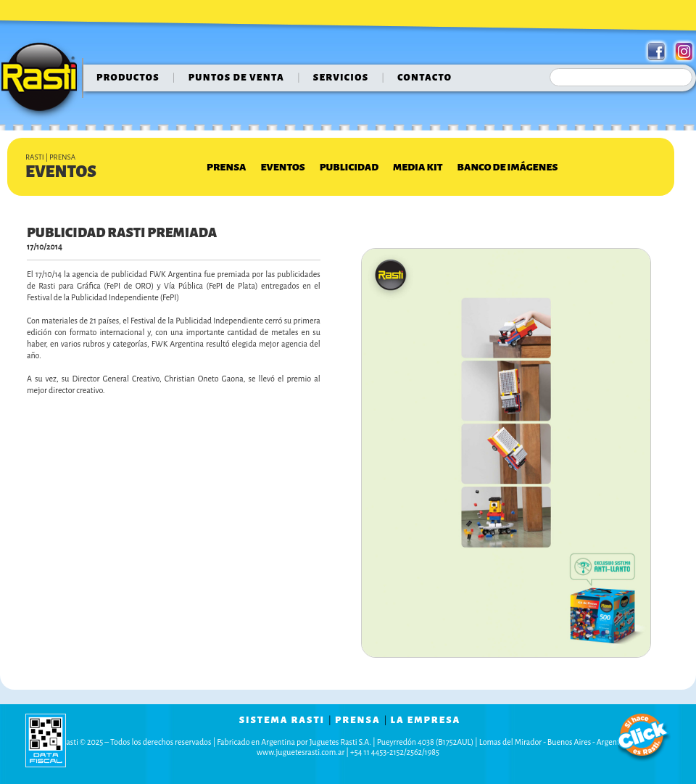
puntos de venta (236, 78)
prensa (358, 720)
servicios (341, 78)
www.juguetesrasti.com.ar (301, 752)
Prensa (226, 167)
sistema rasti (282, 720)
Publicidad (349, 167)
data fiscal (46, 740)
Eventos (282, 167)
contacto (424, 78)
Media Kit (418, 167)
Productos (128, 78)
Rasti (44, 81)
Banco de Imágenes (508, 167)
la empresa (426, 720)
